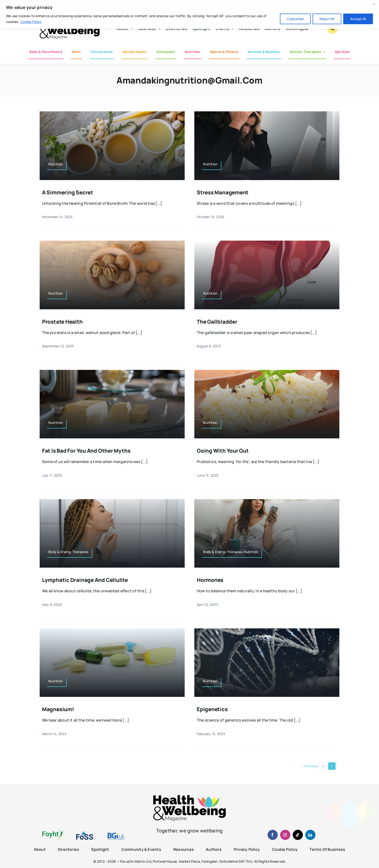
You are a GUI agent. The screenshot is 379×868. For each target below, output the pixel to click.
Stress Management (223, 192)
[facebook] (273, 835)
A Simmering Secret (68, 192)
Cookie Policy (31, 22)
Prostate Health (62, 322)
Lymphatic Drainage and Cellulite (85, 580)
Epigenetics (212, 709)
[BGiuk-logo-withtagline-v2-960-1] (116, 835)
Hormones (210, 580)
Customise (295, 19)
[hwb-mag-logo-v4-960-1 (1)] (189, 797)
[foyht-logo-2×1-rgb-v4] (53, 831)
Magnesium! (58, 709)
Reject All (327, 19)
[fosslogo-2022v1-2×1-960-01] (85, 833)
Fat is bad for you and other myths (86, 451)
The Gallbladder (217, 322)
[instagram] (285, 835)
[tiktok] (298, 835)
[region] (189, 14)
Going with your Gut (223, 451)
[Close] (374, 4)
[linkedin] (310, 835)
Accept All (358, 19)
